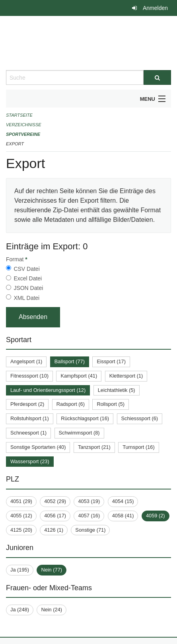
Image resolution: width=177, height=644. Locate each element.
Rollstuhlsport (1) (30, 418)
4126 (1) (54, 530)
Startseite (19, 115)
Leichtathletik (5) (117, 390)
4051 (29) (21, 501)
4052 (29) (55, 501)
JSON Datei (28, 288)
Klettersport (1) (126, 376)
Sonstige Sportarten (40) (38, 447)
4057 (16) (89, 516)
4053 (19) (89, 501)
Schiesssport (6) (140, 418)
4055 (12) (21, 516)
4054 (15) (123, 501)
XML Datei (26, 298)
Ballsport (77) (70, 361)
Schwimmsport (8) (79, 433)
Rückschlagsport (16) (85, 418)
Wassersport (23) (30, 461)
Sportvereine (23, 134)
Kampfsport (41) (79, 376)
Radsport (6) (71, 404)
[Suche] (157, 77)
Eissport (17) (111, 361)
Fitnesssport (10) (29, 376)
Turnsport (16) (139, 447)
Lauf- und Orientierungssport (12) (48, 390)
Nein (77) (52, 570)
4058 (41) (123, 516)
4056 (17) (55, 516)
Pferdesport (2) (27, 404)
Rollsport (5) (111, 404)
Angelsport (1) (26, 361)
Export (15, 144)
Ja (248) (20, 610)
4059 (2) (156, 516)
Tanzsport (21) (94, 447)
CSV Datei (26, 269)
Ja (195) (20, 570)
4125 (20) (21, 530)
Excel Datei (28, 278)
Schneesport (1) (28, 433)
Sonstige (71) (90, 530)
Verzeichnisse (24, 125)
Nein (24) (52, 610)
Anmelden (155, 8)
